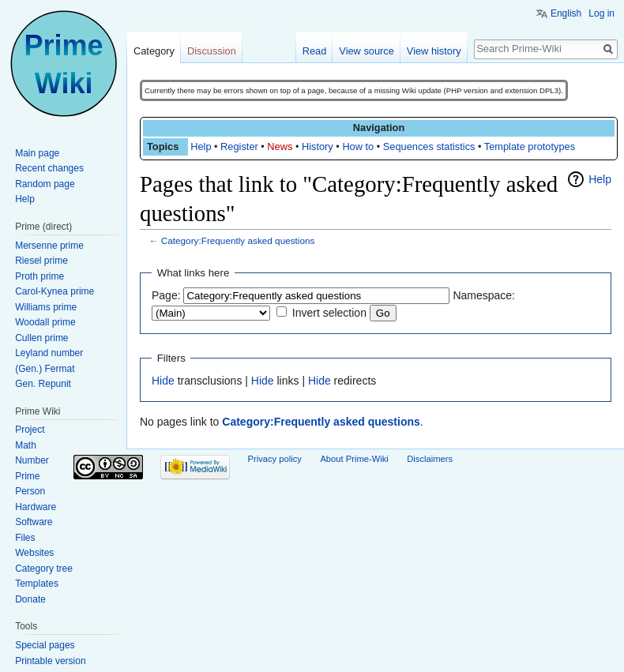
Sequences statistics (429, 146)
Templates (37, 584)
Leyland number (49, 353)
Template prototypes (530, 146)
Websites (34, 553)
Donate (30, 599)
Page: (166, 295)
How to (358, 146)
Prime (27, 476)
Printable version (50, 661)
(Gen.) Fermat (45, 369)
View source (366, 51)
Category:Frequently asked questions (238, 240)
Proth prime (39, 276)
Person (30, 491)
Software (34, 522)
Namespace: (484, 295)
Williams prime (46, 307)
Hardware (36, 507)
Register (239, 146)
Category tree (44, 569)
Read (315, 51)
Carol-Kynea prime (55, 291)
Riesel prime (41, 261)
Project (30, 430)
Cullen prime (41, 338)
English (566, 13)
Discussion (212, 51)
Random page (45, 184)
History (318, 146)
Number (32, 460)
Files (25, 538)
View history (434, 51)
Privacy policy (275, 459)
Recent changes (49, 168)
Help (201, 146)
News (280, 146)
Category (154, 51)
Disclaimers (430, 459)
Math (26, 445)
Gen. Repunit (43, 384)
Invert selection (329, 313)
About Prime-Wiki (354, 459)
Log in (601, 13)
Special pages (45, 645)
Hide (163, 381)
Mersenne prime (49, 246)
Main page (37, 153)
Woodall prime (45, 322)
